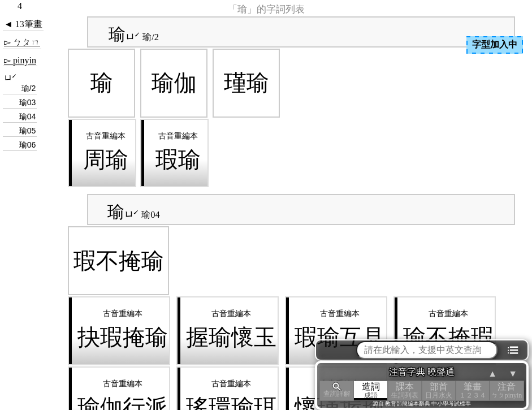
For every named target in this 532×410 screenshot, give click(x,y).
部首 (439, 390)
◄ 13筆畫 (23, 24)
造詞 (371, 390)
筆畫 (473, 390)
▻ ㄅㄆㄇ (22, 42)
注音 (507, 390)
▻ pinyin (20, 60)
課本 (405, 390)
